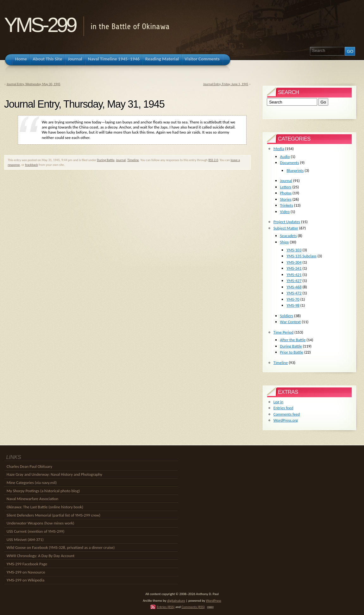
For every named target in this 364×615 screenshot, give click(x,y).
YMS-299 (40, 25)
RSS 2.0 (213, 160)
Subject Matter (286, 228)
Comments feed (287, 414)
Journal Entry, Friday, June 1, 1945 (226, 84)
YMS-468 (294, 287)
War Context (291, 322)
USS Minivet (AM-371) (25, 540)
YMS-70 (293, 299)
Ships (285, 242)
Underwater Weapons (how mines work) (41, 523)
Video (285, 212)
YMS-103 (294, 250)
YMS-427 (294, 281)
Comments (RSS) (193, 607)
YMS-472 (294, 293)
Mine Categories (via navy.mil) (32, 483)
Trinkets (287, 205)
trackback (31, 165)
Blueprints (295, 170)
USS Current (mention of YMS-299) (36, 531)
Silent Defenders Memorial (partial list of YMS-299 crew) (53, 515)
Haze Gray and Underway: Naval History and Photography (54, 474)
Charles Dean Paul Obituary (29, 466)
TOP (210, 607)
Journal (121, 160)
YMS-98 (293, 305)
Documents (290, 163)
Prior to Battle (292, 352)
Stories (286, 199)
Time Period (283, 332)
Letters (286, 187)
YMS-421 (294, 275)
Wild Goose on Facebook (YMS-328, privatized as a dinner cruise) (61, 547)
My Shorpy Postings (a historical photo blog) (43, 491)
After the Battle (293, 340)
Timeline (133, 160)
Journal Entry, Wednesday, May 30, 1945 (34, 84)
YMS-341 (294, 268)
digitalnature (176, 600)
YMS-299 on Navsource (26, 572)
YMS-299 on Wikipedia (25, 580)
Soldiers (287, 316)
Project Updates (287, 222)
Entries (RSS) (166, 607)
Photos (286, 193)
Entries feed (283, 408)
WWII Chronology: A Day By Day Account (41, 556)
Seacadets (289, 236)
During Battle (106, 160)
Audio (285, 157)
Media (279, 149)
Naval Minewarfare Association (32, 499)
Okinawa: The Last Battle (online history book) (45, 507)
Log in (278, 402)
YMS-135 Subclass (301, 256)
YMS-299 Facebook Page (27, 564)
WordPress (214, 600)
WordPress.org (286, 420)
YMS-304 (294, 262)
